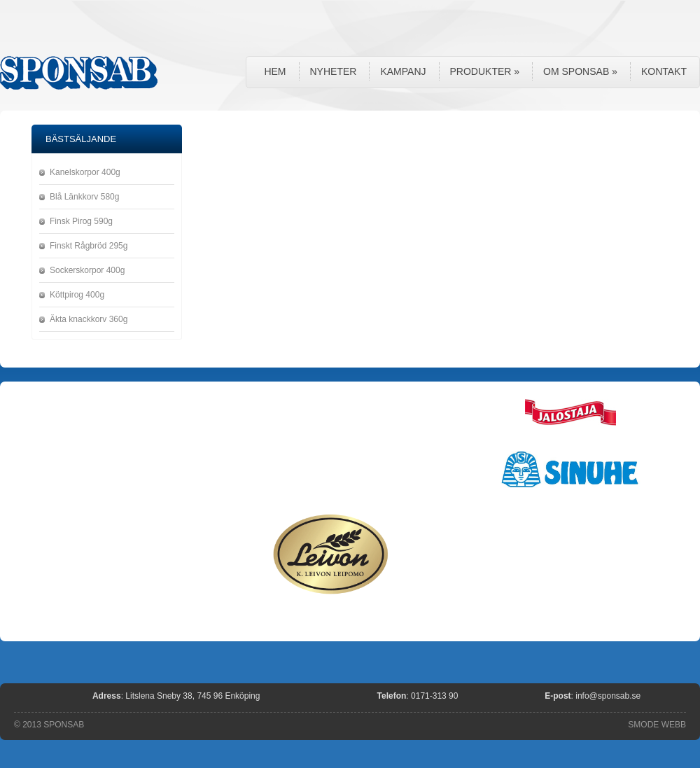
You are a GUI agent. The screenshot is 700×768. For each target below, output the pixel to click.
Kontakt (664, 71)
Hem (275, 71)
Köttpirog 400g (77, 295)
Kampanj (403, 71)
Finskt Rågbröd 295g (89, 246)
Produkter (485, 71)
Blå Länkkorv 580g (84, 197)
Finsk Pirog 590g (81, 221)
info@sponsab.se (608, 696)
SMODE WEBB (657, 725)
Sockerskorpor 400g (87, 270)
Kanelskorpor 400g (85, 172)
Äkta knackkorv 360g (89, 319)
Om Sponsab (580, 71)
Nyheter (334, 71)
